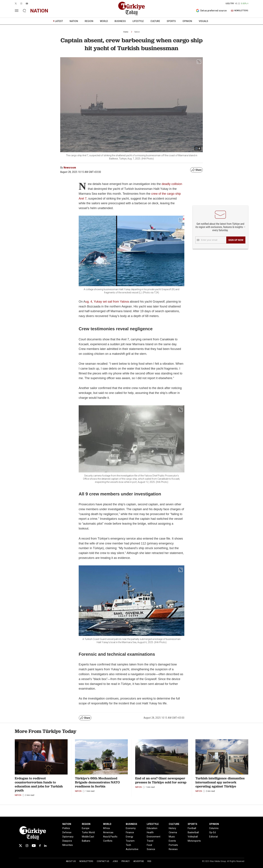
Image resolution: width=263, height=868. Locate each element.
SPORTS (171, 21)
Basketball (193, 832)
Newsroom (70, 168)
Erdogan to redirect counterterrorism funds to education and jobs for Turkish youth (39, 784)
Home (126, 32)
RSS (149, 861)
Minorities (68, 845)
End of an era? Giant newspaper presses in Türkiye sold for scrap (161, 780)
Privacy (126, 861)
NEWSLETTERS (240, 11)
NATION (74, 21)
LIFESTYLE (138, 21)
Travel (150, 841)
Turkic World (88, 832)
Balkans (86, 841)
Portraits (173, 845)
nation (39, 11)
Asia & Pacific (110, 837)
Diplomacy (68, 837)
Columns (214, 828)
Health (150, 832)
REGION (89, 21)
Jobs (115, 861)
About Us (71, 861)
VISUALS (203, 21)
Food (149, 845)
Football (192, 828)
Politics (66, 828)
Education (152, 828)
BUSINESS (120, 21)
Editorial (213, 837)
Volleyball (193, 837)
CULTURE (155, 21)
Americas (108, 832)
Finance (130, 832)
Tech (128, 845)
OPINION (187, 21)
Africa (106, 828)
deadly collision (172, 184)
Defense (67, 832)
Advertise (139, 861)
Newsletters (86, 861)
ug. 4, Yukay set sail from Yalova (107, 302)
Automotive (132, 849)
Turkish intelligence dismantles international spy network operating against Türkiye (220, 782)
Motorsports (194, 841)
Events (172, 841)
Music (172, 837)
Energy (129, 837)
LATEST (59, 21)
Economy (131, 828)
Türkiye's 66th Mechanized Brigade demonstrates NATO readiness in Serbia (97, 782)
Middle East (88, 837)
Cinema (173, 832)
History (172, 828)
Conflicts (108, 841)
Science (151, 849)
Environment (154, 837)
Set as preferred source (211, 11)
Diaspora (67, 841)
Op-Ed (212, 832)
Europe (86, 828)
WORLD (104, 21)
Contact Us (103, 861)
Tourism (130, 841)
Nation (137, 32)
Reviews (173, 849)
